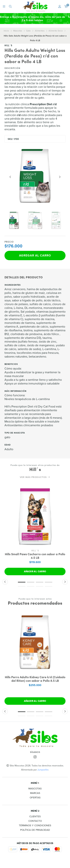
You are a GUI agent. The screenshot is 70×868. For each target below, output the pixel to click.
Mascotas (18, 31)
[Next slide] (60, 177)
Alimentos (40, 31)
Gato (28, 31)
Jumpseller (43, 770)
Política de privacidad (35, 830)
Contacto (35, 821)
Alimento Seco (56, 31)
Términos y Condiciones (35, 826)
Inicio (6, 31)
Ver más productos (35, 477)
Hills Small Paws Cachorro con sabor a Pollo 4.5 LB (35, 556)
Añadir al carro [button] (35, 571)
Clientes (35, 817)
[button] (22, 582)
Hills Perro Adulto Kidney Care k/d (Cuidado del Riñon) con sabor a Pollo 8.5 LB (35, 679)
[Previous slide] (10, 177)
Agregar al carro (35, 255)
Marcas (35, 793)
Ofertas (35, 798)
